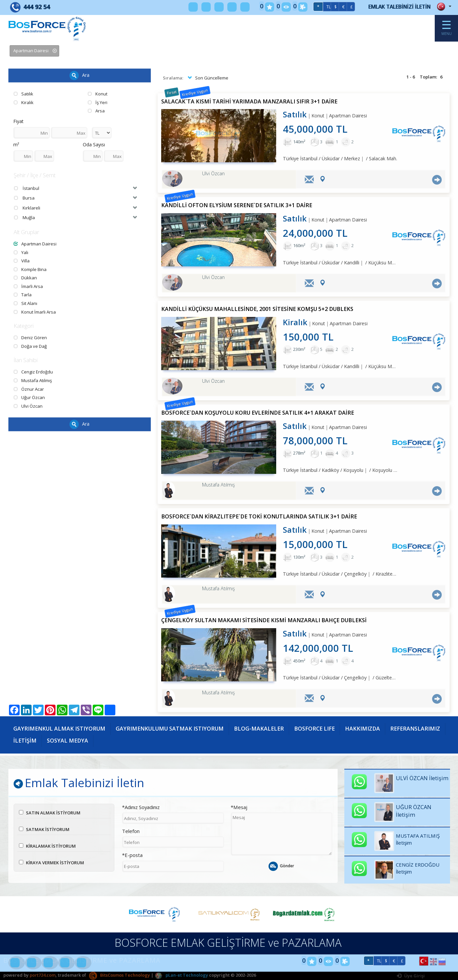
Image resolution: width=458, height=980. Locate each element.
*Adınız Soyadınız (141, 807)
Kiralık (24, 102)
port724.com (43, 975)
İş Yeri (98, 102)
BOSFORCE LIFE (314, 729)
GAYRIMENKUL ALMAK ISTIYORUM (59, 729)
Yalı (21, 252)
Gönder (281, 866)
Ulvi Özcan (28, 406)
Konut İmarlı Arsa (35, 312)
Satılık (23, 94)
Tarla (23, 295)
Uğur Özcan (29, 397)
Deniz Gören (30, 338)
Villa (22, 261)
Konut (98, 94)
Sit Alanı (25, 303)
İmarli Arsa (28, 286)
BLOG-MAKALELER (259, 729)
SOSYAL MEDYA (67, 741)
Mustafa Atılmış (33, 380)
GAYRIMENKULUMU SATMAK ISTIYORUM (170, 729)
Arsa (96, 111)
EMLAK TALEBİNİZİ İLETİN (399, 7)
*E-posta (132, 855)
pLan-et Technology (181, 975)
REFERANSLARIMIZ (415, 729)
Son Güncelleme (207, 78)
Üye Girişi (411, 976)
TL (329, 7)
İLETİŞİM (25, 741)
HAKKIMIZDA (362, 729)
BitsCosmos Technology (119, 975)
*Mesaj (239, 807)
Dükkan (25, 278)
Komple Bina (30, 269)
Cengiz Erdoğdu (33, 372)
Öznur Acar (29, 389)
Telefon (131, 831)
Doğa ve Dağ (30, 346)
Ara (79, 75)
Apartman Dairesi (35, 244)
